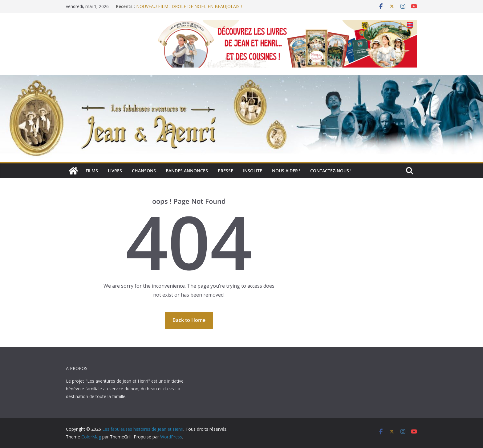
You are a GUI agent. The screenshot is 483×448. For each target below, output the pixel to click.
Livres (115, 171)
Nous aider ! (286, 171)
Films (92, 171)
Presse (225, 171)
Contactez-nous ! (331, 171)
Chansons (144, 171)
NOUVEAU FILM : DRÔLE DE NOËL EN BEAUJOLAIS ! (189, 6)
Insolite (253, 171)
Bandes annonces (187, 171)
